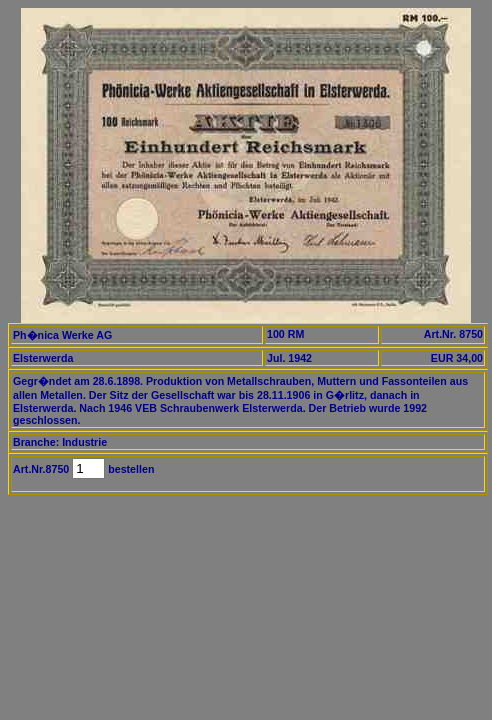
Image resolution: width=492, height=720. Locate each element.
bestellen (129, 469)
